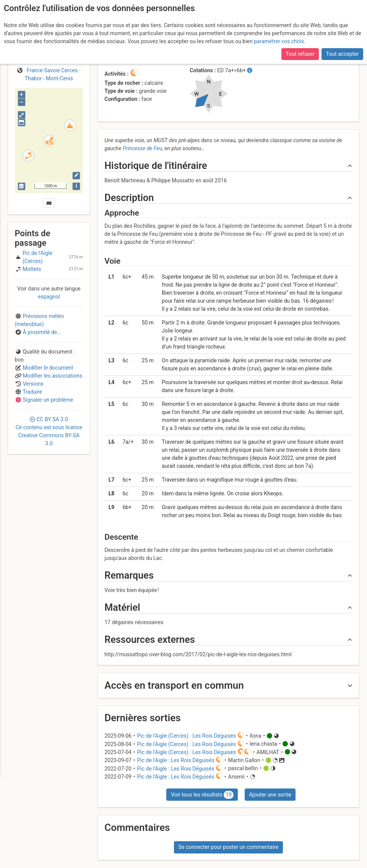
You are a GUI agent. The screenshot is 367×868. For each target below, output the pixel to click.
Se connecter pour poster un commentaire (229, 847)
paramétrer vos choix (279, 41)
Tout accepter (343, 54)
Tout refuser (300, 54)
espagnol (49, 297)
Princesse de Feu (142, 148)
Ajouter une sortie (270, 795)
